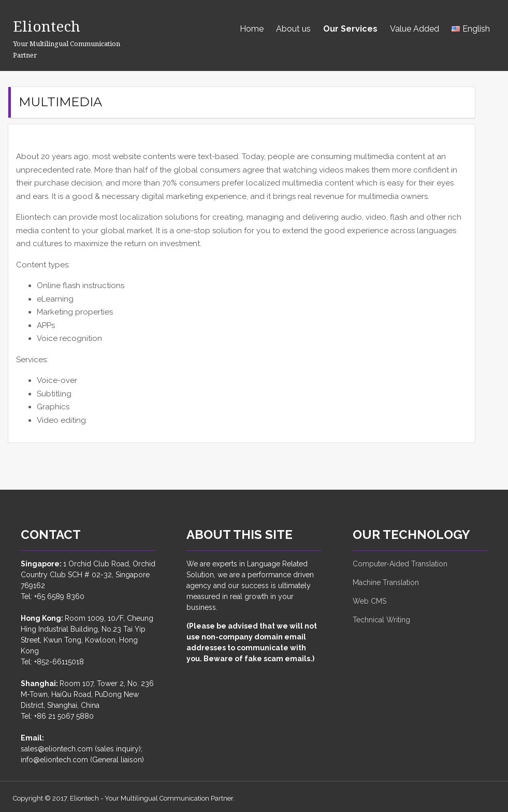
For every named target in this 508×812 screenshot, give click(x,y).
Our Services (350, 29)
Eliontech (51, 25)
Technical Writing (381, 620)
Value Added (415, 29)
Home (252, 29)
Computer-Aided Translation (400, 564)
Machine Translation (386, 582)
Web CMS (369, 601)
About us (293, 29)
